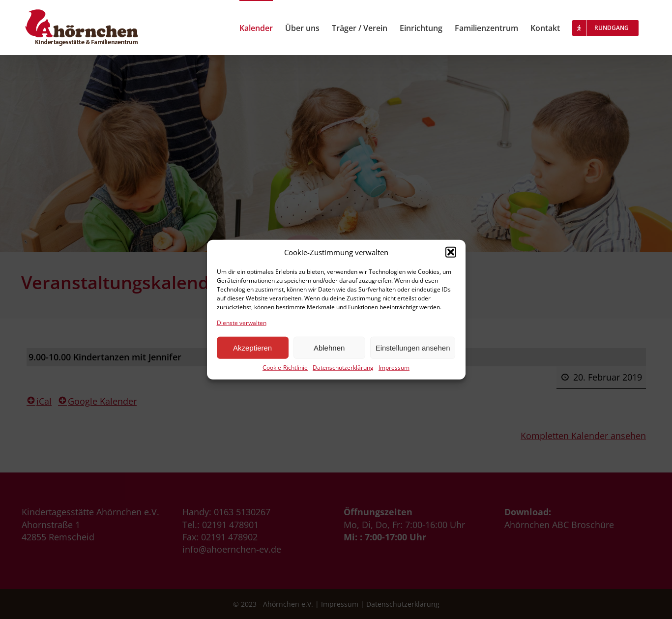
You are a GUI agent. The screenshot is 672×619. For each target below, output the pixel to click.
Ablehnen (329, 348)
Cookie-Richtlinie (285, 368)
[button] (451, 252)
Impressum (394, 368)
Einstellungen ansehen (413, 348)
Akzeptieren (252, 348)
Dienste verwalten (242, 323)
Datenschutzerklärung (343, 368)
